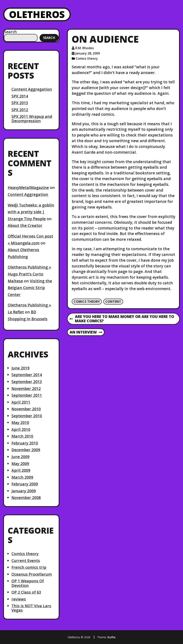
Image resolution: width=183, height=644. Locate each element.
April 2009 (21, 470)
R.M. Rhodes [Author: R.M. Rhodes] (85, 48)
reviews (19, 599)
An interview (86, 332)
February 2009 (25, 484)
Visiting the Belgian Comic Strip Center (30, 288)
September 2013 (27, 382)
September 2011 (27, 395)
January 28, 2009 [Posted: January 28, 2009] (88, 53)
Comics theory (25, 554)
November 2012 (26, 389)
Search (10, 32)
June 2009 (20, 457)
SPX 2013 (20, 103)
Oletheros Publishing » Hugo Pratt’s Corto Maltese (29, 274)
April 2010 (21, 429)
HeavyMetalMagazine (28, 188)
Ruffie (111, 637)
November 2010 (26, 409)
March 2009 (22, 477)
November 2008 (26, 498)
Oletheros (37, 14)
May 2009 (20, 464)
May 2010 (20, 423)
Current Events (26, 561)
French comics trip (29, 567)
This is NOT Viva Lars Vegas (31, 608)
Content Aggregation (32, 89)
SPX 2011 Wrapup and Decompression (32, 119)
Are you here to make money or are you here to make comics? (122, 319)
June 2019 (20, 368)
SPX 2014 (20, 96)
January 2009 (24, 491)
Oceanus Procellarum (32, 574)
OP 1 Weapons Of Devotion (28, 583)
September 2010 (27, 416)
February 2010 (25, 443)
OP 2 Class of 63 (26, 592)
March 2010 (22, 436)
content (113, 302)
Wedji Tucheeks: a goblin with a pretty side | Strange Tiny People (31, 212)
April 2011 (21, 402)
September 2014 (27, 375)
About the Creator (25, 225)
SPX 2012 (20, 110)
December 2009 (26, 450)
